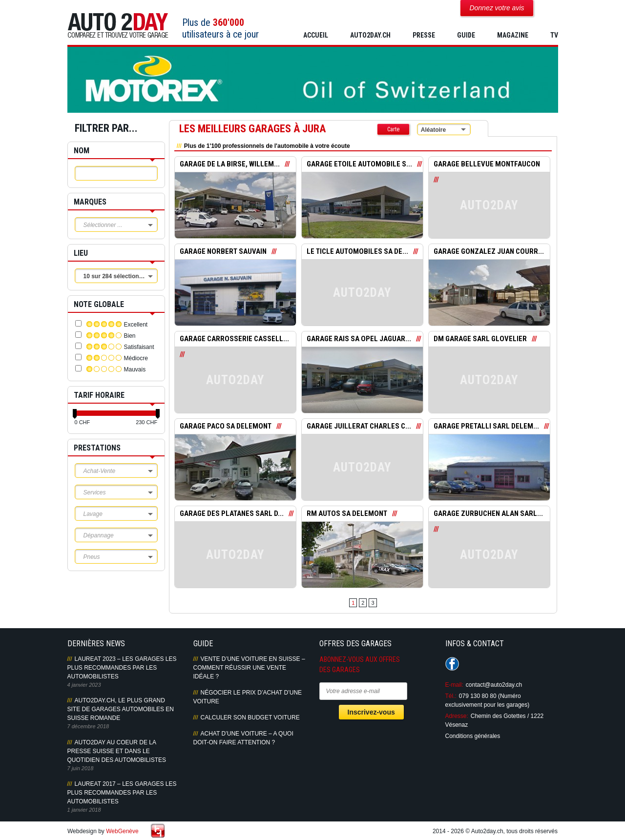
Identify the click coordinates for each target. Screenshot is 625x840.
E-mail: (454, 685)
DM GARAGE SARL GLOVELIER (480, 339)
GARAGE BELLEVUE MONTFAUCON (487, 164)
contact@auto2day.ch (494, 685)
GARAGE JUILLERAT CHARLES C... (359, 427)
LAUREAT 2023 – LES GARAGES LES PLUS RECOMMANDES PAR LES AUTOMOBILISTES (122, 668)
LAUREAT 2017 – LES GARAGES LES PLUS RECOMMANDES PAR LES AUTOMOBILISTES (122, 793)
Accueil (316, 35)
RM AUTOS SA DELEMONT (347, 514)
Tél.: (451, 696)
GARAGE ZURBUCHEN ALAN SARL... (488, 514)
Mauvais (135, 369)
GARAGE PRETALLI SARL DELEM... (487, 427)
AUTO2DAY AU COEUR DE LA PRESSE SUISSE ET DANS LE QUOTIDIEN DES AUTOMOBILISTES (117, 751)
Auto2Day (118, 26)
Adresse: (457, 716)
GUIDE (466, 35)
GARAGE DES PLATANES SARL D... (232, 514)
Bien (130, 336)
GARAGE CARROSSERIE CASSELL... (234, 339)
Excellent (136, 325)
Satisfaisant (139, 347)
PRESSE (424, 35)
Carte (393, 129)
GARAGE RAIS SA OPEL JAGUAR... (359, 339)
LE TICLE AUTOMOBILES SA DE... (358, 252)
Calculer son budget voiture (250, 717)
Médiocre (136, 358)
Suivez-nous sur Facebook (452, 664)
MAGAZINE (513, 35)
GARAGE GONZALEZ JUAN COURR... (489, 252)
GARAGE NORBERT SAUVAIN (223, 252)
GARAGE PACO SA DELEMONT (226, 427)
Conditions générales (473, 736)
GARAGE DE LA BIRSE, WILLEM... (230, 164)
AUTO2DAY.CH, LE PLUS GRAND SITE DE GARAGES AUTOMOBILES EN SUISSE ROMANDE (121, 709)
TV (554, 35)
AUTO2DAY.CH (370, 35)
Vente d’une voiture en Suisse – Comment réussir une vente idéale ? (249, 668)
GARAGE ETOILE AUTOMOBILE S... (360, 164)
